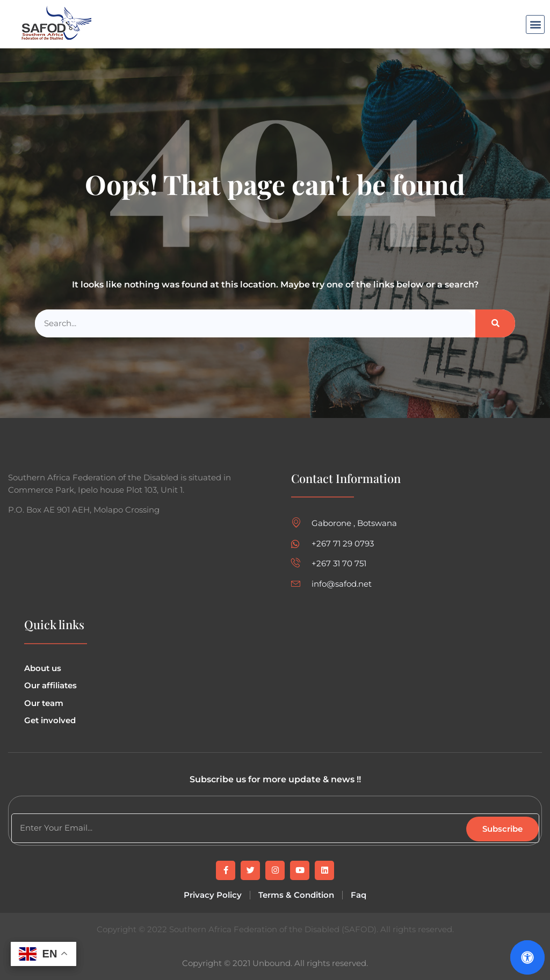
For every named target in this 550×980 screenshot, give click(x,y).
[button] (535, 24)
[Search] (495, 324)
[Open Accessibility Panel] (527, 957)
